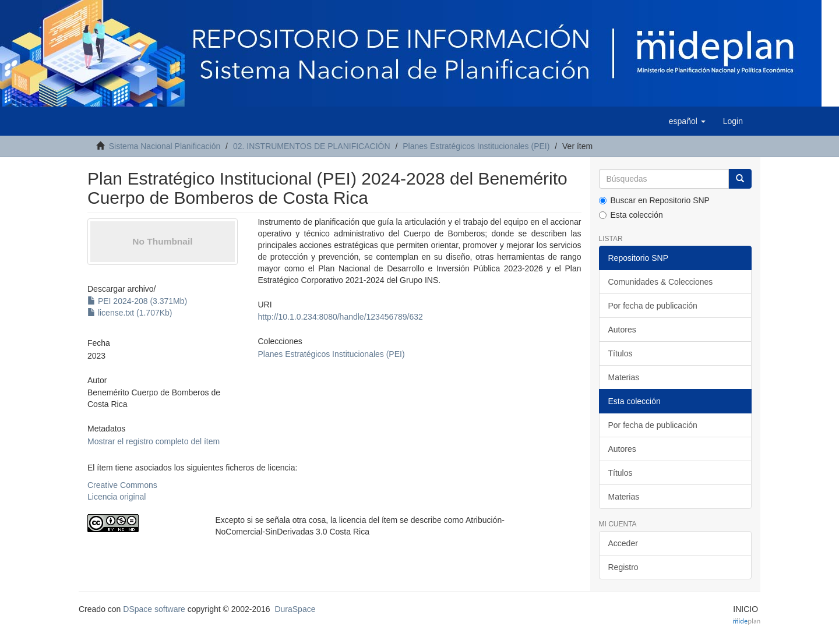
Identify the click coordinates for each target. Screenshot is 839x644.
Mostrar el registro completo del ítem (154, 441)
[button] (687, 121)
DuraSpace (295, 609)
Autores (622, 330)
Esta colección (631, 215)
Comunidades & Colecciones (661, 282)
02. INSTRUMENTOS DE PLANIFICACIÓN (312, 146)
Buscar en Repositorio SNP (654, 200)
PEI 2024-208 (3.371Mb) (137, 301)
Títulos (621, 353)
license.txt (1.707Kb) (130, 313)
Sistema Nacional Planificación (165, 146)
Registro (623, 567)
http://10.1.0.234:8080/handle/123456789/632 (340, 317)
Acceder (623, 543)
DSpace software (154, 609)
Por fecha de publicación (653, 306)
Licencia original (117, 497)
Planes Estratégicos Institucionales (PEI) (476, 146)
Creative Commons (122, 485)
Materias (624, 377)
